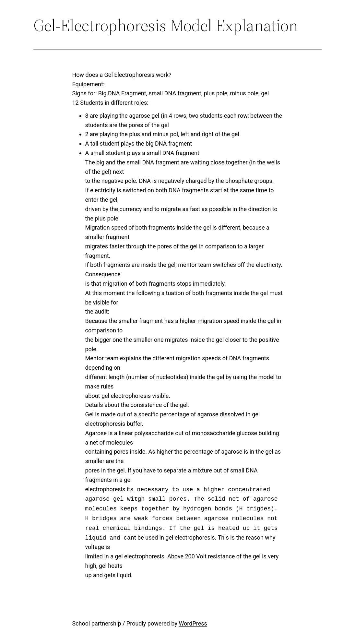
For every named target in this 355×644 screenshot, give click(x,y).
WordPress (193, 623)
